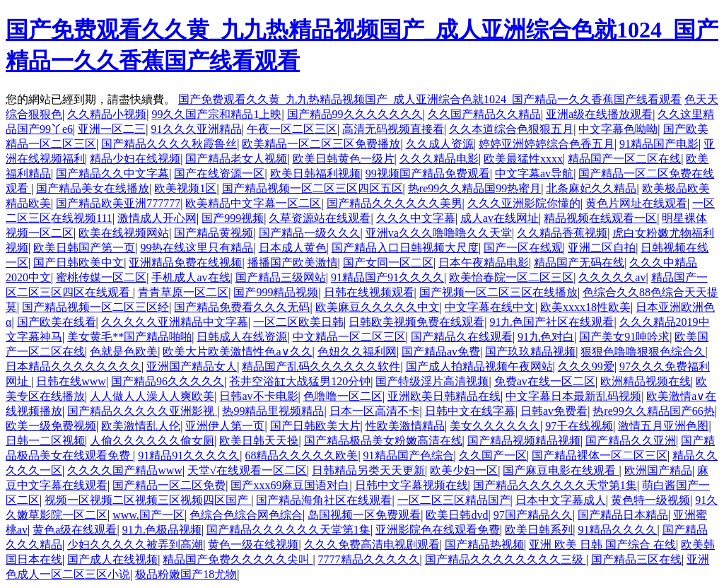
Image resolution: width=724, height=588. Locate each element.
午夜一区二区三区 (292, 129)
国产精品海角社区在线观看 (324, 500)
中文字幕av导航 (534, 174)
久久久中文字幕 (416, 218)
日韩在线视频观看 (369, 292)
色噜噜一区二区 (343, 396)
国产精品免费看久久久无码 (242, 307)
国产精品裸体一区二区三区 (600, 455)
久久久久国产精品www (125, 470)
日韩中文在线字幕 (470, 411)
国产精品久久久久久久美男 (395, 203)
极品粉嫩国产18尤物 (186, 574)
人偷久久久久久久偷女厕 (152, 441)
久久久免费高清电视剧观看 (372, 545)
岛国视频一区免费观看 (364, 515)
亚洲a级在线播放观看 (599, 114)
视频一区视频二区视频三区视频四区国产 (148, 500)
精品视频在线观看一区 (600, 218)
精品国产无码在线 (579, 263)
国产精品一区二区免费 (169, 485)
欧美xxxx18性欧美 (585, 307)
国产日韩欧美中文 (78, 263)
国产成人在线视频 (112, 559)
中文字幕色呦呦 (618, 129)
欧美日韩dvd (457, 515)
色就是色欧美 (124, 352)
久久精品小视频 (107, 114)
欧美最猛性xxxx (523, 159)
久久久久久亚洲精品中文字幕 (175, 322)
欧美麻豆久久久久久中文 (378, 307)
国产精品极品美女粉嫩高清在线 (383, 441)
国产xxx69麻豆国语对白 (290, 485)
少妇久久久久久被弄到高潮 (135, 545)
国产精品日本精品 (623, 515)
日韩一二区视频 (45, 441)
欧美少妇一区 (464, 470)
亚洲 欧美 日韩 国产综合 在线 (602, 545)
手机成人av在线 (191, 277)
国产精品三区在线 (636, 559)
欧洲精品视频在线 (646, 381)
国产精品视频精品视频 (524, 441)
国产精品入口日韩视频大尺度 (405, 248)
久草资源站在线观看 (320, 218)
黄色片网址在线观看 (636, 203)
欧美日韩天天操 (259, 441)
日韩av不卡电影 (258, 396)
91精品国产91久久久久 (387, 277)
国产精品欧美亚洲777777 (118, 203)
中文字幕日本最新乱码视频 (573, 396)
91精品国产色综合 (409, 455)
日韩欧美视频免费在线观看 (416, 322)
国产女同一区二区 (388, 263)
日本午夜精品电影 (484, 263)
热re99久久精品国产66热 (653, 411)
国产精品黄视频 (214, 233)
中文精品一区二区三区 (349, 337)
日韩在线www (71, 381)
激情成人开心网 (157, 218)
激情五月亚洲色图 (663, 426)
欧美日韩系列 (539, 530)
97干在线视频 (579, 426)
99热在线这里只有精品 (197, 248)
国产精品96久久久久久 (168, 381)
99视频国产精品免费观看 (428, 174)
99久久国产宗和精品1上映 (216, 114)
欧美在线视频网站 (124, 233)
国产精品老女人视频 (236, 159)
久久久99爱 (586, 366)
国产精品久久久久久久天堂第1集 (555, 485)
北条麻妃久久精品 (591, 188)
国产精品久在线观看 (462, 337)
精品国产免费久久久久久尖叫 (238, 559)
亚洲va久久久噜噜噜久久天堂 (439, 233)
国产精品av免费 (441, 352)
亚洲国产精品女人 (192, 366)
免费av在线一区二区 (545, 381)
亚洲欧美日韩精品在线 (444, 396)
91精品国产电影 (659, 144)
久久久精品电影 (439, 159)
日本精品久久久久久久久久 (74, 366)
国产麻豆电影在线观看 (561, 470)
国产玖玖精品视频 (530, 352)
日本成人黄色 (293, 248)
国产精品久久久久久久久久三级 (506, 559)
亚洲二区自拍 (602, 248)
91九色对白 (546, 337)
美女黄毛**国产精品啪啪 (129, 337)
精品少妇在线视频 (135, 159)
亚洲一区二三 (112, 129)
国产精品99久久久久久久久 (355, 114)
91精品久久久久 (617, 530)
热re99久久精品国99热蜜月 (474, 188)
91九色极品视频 (162, 530)
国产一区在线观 (523, 248)
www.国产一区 (148, 515)
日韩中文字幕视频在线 (411, 485)
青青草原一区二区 (183, 292)
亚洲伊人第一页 (225, 426)
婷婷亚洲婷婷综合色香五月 (547, 144)
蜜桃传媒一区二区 (101, 277)
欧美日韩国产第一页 (84, 248)
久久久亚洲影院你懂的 (524, 203)
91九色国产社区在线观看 (551, 322)
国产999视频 (233, 218)
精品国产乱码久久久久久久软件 (321, 366)
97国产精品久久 (533, 515)
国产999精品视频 (276, 292)
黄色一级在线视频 (253, 545)
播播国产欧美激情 (293, 263)
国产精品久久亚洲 (631, 441)
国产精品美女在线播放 (93, 188)
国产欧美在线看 (57, 322)
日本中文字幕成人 (561, 500)
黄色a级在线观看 (75, 530)
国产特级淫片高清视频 (432, 381)
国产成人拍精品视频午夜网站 (479, 366)
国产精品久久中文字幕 (112, 174)
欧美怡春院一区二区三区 (511, 277)
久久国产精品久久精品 (484, 114)
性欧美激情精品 (405, 426)
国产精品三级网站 (281, 277)
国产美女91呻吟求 (624, 337)
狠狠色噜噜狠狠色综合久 (643, 352)
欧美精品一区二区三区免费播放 (321, 144)
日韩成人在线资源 (242, 337)
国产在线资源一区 (219, 174)
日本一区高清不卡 (375, 411)
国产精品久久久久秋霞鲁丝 (169, 144)
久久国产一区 (493, 455)
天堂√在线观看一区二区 (247, 470)
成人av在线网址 (500, 218)
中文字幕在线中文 (490, 307)
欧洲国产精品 (658, 470)
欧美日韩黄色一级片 (344, 159)
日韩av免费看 (554, 411)
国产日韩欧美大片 (315, 426)
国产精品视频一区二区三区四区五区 (313, 188)
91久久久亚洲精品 (197, 129)
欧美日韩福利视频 (315, 174)
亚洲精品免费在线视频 (185, 263)
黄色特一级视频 (650, 500)
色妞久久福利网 (357, 352)
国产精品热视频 (484, 545)
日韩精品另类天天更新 (368, 470)
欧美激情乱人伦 (141, 426)
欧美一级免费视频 (51, 426)
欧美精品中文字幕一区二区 (253, 203)
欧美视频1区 (185, 188)
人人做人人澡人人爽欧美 (152, 396)
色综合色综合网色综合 (246, 515)
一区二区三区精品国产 (454, 500)
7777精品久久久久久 (369, 559)
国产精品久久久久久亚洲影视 (142, 411)
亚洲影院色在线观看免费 (438, 530)
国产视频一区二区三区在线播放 (498, 292)
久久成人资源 (440, 144)
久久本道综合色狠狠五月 (511, 129)
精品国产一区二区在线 (624, 159)
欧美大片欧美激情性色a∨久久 (237, 352)
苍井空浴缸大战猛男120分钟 (300, 381)
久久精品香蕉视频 (562, 233)
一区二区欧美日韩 (298, 322)
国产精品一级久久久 (310, 233)
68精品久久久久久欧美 (301, 455)
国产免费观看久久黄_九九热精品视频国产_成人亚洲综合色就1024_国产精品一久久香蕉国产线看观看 (430, 99)
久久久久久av (612, 277)
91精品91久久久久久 (189, 455)
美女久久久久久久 (495, 426)
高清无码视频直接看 (393, 129)
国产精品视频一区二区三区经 (95, 307)
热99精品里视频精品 (273, 411)
